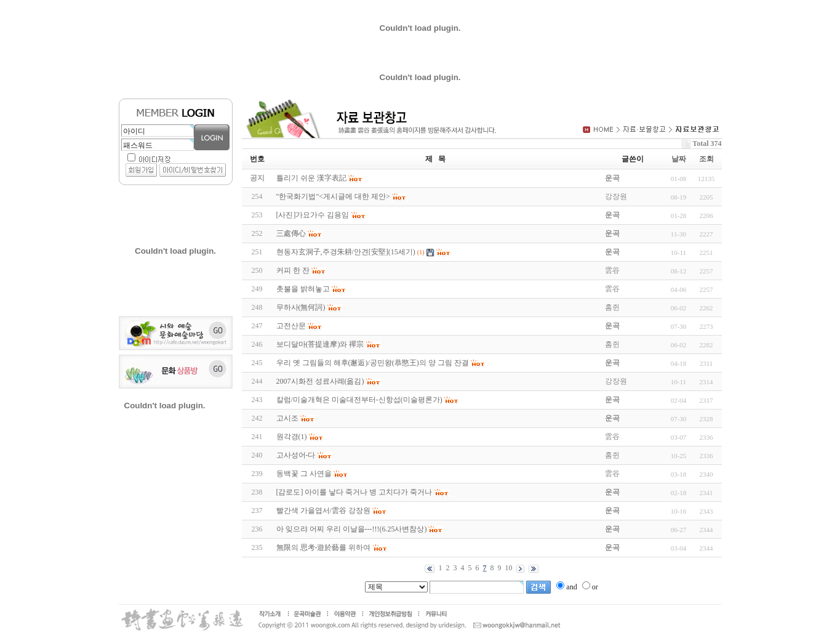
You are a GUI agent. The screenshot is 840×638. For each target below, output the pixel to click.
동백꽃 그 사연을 (304, 474)
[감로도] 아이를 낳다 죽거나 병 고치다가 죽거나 (354, 492)
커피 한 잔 (293, 270)
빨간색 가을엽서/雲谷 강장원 (323, 511)
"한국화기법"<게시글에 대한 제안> (333, 196)
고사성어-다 (296, 455)
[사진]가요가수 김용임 (313, 215)
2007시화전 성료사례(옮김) (320, 381)
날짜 (679, 159)
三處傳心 (291, 233)
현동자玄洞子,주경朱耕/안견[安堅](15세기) (346, 252)
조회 (706, 159)
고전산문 (291, 326)
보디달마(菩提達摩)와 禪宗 (320, 344)
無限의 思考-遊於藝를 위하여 (324, 547)
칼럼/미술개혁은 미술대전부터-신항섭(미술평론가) (359, 400)
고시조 (287, 418)
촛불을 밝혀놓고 (303, 289)
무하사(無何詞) (301, 307)
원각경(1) (292, 437)
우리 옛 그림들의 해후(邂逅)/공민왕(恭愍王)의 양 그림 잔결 (373, 363)
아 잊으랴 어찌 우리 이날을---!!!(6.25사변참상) (352, 529)
